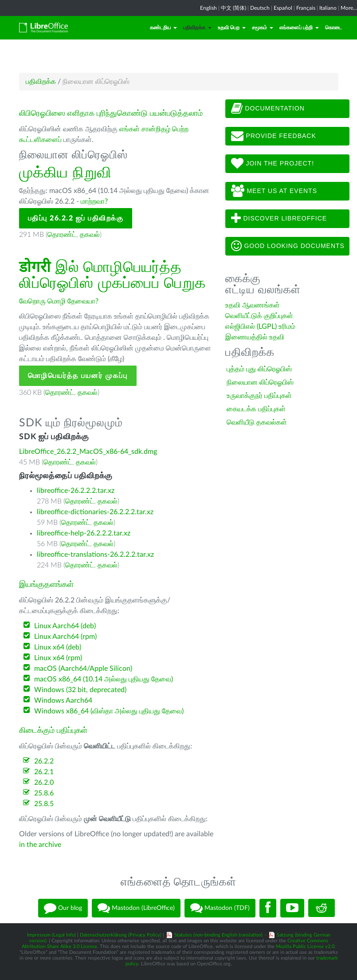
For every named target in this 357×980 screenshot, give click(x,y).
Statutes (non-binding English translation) (218, 935)
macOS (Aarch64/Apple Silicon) (83, 669)
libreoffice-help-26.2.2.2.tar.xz (84, 533)
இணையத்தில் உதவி (255, 337)
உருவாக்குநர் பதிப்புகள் (259, 396)
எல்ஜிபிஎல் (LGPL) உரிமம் (260, 327)
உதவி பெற (232, 28)
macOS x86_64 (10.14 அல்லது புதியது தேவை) (104, 679)
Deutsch (260, 8)
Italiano (328, 8)
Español (283, 8)
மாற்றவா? (94, 201)
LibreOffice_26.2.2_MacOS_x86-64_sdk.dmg (88, 452)
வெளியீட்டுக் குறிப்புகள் (259, 316)
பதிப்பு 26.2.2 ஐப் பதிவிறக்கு (76, 218)
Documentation (268, 109)
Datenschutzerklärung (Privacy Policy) (121, 935)
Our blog (63, 908)
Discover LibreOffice (279, 219)
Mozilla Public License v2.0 (305, 947)
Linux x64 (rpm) (58, 658)
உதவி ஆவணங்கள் (253, 305)
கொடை (333, 28)
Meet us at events (274, 191)
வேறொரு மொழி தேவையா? (59, 301)
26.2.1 (44, 772)
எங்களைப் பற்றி (299, 28)
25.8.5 (44, 804)
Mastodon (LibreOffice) (136, 908)
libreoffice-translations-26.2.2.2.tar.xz (95, 555)
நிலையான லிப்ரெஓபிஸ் (260, 382)
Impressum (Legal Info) (51, 935)
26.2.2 (44, 761)
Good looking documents (288, 246)
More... (349, 8)
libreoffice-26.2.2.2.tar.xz (76, 491)
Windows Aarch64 (63, 701)
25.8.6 (44, 793)
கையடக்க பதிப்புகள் (256, 409)
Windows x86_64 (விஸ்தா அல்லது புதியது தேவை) (109, 711)
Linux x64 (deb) (58, 647)
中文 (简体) (233, 8)
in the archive (40, 845)
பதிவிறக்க (197, 28)
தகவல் (90, 235)
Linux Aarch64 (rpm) (65, 637)
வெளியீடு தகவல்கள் (257, 422)
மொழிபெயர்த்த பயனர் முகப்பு (78, 376)
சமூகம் (263, 28)
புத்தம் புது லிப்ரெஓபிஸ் (259, 369)
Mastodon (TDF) (220, 908)
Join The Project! (273, 164)
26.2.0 (44, 783)
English (208, 8)
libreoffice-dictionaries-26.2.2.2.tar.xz (95, 512)
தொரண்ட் (62, 235)
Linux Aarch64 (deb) (65, 626)
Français (306, 8)
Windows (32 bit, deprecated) (80, 690)
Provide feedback (274, 136)
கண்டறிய (163, 28)
